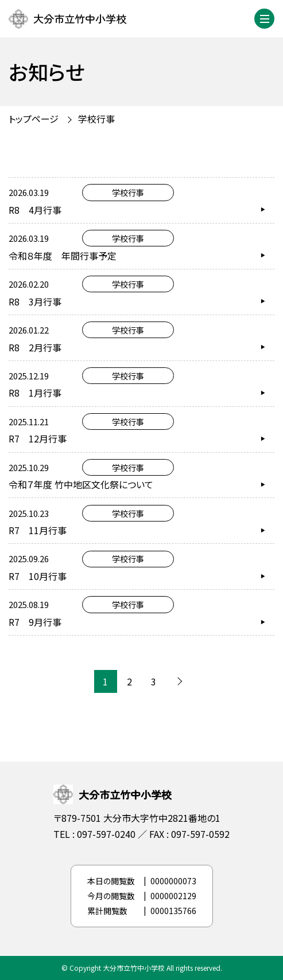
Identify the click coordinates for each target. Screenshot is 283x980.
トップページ (34, 119)
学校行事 (96, 119)
